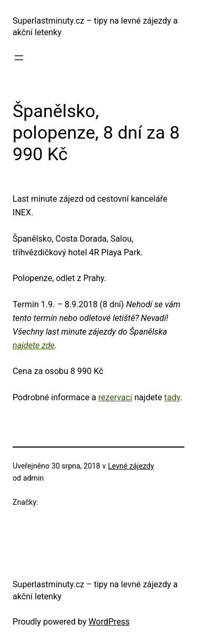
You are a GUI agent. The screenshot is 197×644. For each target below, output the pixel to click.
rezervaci (115, 397)
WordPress (109, 622)
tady (172, 397)
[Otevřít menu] (19, 58)
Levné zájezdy (131, 466)
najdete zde (34, 345)
